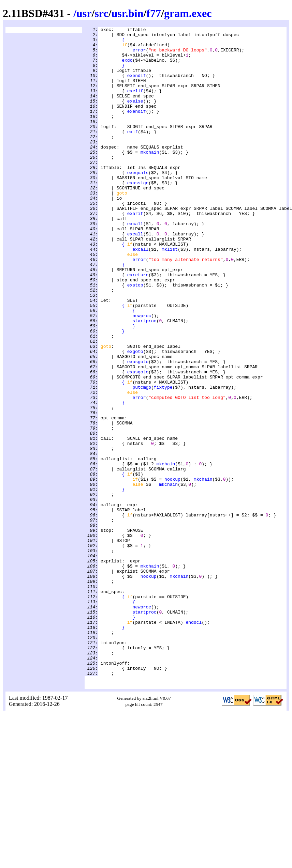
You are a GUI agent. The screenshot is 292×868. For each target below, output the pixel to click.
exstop (135, 337)
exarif (135, 251)
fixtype (163, 460)
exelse (135, 116)
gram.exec (188, 13)
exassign (138, 214)
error (139, 55)
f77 (154, 13)
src (101, 13)
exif (133, 153)
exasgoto (138, 429)
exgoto (135, 417)
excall (135, 263)
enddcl (194, 742)
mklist (170, 294)
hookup (172, 570)
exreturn (138, 325)
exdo (127, 67)
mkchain (150, 177)
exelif (135, 104)
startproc (144, 380)
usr (84, 13)
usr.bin (128, 13)
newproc (142, 374)
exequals (138, 202)
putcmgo (142, 460)
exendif (137, 86)
